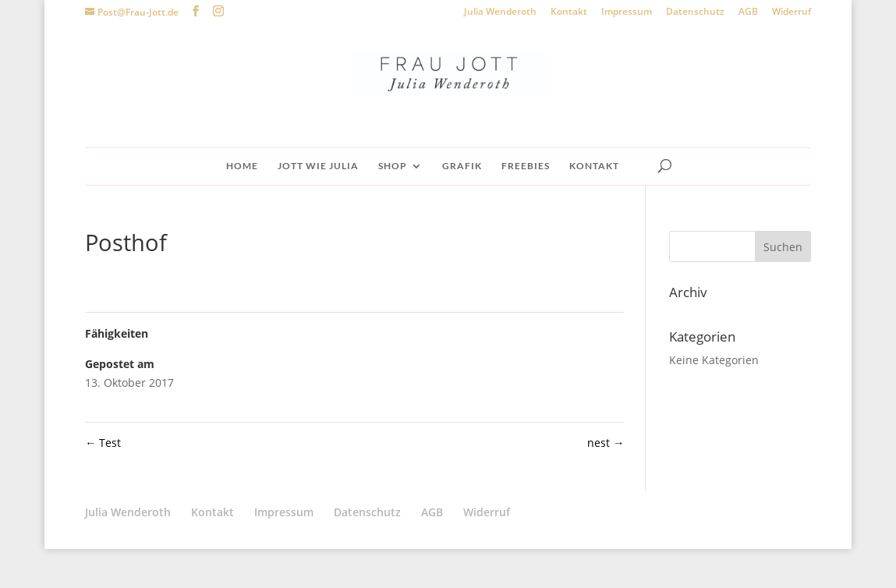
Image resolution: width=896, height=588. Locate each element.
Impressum (627, 12)
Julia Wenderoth (500, 12)
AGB (748, 12)
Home (242, 166)
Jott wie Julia (318, 166)
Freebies (526, 166)
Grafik (462, 166)
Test (103, 443)
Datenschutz (695, 12)
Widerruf (792, 12)
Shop (393, 166)
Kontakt (569, 12)
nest (606, 443)
